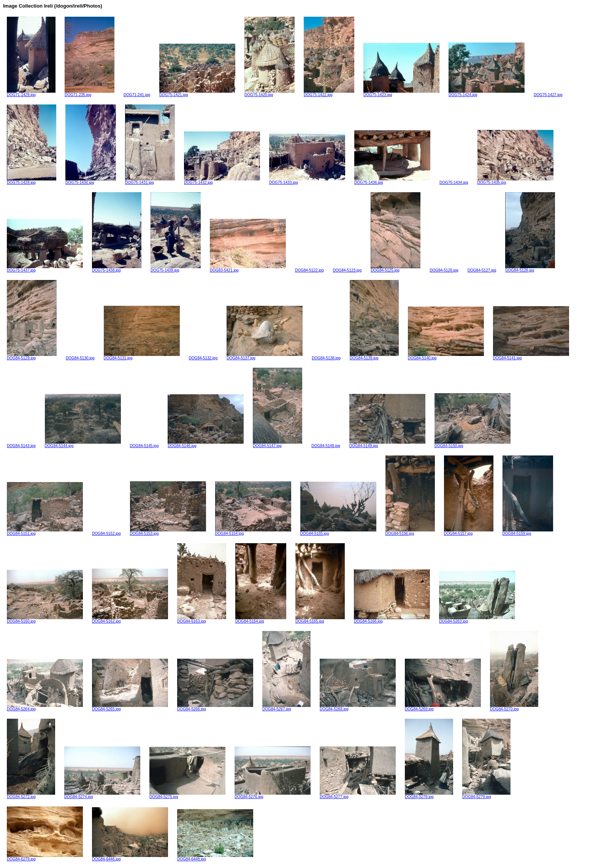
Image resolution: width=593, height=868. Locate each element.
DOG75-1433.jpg (307, 181)
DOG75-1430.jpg (91, 181)
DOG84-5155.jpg (338, 532)
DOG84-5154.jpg (253, 532)
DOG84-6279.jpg (45, 857)
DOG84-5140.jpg (446, 356)
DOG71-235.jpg (90, 93)
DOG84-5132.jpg (203, 358)
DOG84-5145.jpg (144, 446)
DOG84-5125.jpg (396, 269)
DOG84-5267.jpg (286, 707)
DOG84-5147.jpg (277, 444)
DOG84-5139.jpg (374, 356)
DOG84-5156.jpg (410, 532)
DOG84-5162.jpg (130, 620)
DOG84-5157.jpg (469, 532)
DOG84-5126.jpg (444, 270)
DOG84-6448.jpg (215, 857)
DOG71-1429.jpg (31, 93)
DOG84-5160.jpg (45, 620)
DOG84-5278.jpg (429, 795)
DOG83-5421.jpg (248, 269)
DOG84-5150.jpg (472, 444)
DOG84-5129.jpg (32, 356)
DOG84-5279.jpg (486, 795)
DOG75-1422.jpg (329, 93)
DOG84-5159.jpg (528, 532)
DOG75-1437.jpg (45, 269)
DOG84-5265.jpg (130, 707)
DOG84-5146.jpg (206, 444)
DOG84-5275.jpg (187, 795)
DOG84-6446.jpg (130, 857)
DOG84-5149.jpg (387, 444)
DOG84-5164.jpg (261, 620)
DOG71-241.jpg (137, 95)
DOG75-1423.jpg (401, 93)
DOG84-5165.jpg (320, 620)
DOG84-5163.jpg (202, 620)
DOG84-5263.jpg (477, 620)
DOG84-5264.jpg (45, 707)
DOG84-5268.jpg (358, 707)
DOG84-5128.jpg (530, 269)
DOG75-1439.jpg (176, 269)
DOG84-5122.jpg (309, 270)
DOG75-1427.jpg (548, 95)
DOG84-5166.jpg (392, 620)
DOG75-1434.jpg (454, 183)
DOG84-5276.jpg (273, 795)
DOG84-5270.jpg (514, 707)
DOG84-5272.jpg (31, 795)
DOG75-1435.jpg (515, 181)
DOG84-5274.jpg (102, 795)
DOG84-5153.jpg (168, 532)
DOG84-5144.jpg (83, 444)
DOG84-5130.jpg (80, 358)
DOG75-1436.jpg (392, 181)
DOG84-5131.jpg (142, 356)
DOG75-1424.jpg (487, 93)
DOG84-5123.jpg (347, 270)
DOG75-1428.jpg (32, 181)
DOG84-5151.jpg (45, 532)
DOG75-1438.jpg (117, 269)
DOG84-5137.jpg (265, 356)
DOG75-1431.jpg (150, 181)
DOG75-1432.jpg (222, 181)
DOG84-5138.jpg (326, 358)
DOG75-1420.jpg (270, 93)
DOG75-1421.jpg (197, 93)
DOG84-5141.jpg (531, 356)
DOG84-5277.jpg (358, 795)
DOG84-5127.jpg (482, 270)
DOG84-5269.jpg (443, 707)
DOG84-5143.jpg (21, 446)
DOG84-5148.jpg (326, 446)
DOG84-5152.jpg (106, 534)
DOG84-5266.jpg (215, 707)
